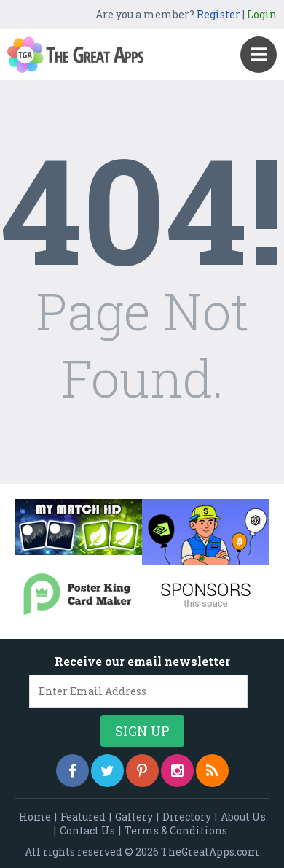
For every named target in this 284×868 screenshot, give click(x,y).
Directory (187, 817)
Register (218, 14)
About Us (243, 817)
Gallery (134, 817)
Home (35, 817)
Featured (83, 817)
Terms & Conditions (176, 830)
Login (262, 14)
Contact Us (87, 830)
